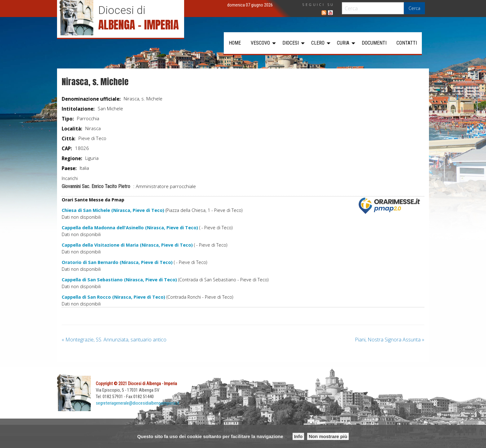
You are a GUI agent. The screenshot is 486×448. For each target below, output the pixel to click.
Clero (318, 43)
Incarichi (70, 178)
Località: (72, 129)
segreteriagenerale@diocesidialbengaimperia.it (137, 403)
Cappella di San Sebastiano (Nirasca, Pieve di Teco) (119, 280)
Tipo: (68, 119)
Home (235, 43)
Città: (68, 138)
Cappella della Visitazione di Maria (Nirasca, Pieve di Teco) (127, 245)
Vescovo (260, 43)
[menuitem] (235, 43)
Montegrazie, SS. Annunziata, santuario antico (114, 340)
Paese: (69, 168)
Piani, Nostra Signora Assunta (390, 340)
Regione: (72, 158)
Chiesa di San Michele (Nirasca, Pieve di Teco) (113, 210)
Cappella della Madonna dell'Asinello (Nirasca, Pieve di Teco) (130, 228)
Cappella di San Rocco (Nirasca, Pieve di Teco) (113, 297)
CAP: (67, 148)
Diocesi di (122, 10)
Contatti (407, 43)
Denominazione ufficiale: (91, 99)
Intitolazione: (78, 109)
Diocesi (291, 43)
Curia (343, 43)
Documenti (374, 43)
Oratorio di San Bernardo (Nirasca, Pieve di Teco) (117, 262)
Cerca (414, 8)
